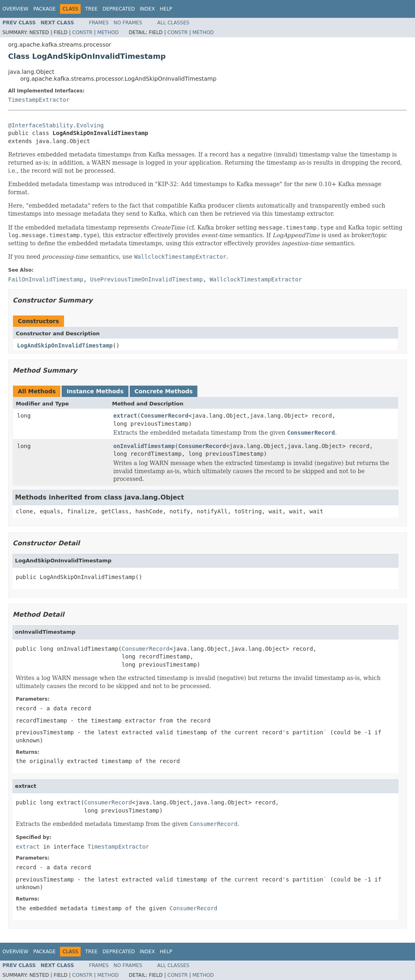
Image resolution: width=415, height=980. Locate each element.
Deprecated (119, 9)
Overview (15, 9)
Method (108, 32)
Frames (99, 23)
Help (166, 9)
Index (148, 9)
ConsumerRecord (165, 416)
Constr (82, 32)
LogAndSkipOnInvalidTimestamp (65, 345)
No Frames (128, 23)
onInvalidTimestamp (144, 446)
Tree (91, 9)
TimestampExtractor (39, 100)
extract (125, 416)
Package (44, 9)
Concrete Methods (164, 391)
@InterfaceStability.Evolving (56, 125)
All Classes (173, 23)
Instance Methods (95, 391)
